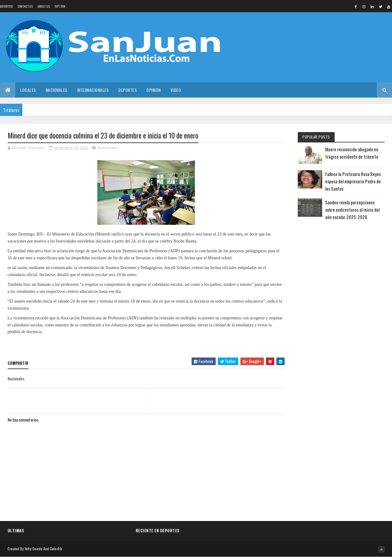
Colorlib (56, 549)
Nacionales (57, 90)
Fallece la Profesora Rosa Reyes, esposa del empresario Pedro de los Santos (353, 181)
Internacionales (93, 90)
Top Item (60, 6)
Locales (28, 90)
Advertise (7, 6)
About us (44, 6)
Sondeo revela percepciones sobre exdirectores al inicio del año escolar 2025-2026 (352, 210)
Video (176, 90)
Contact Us (25, 6)
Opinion (154, 90)
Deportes (128, 90)
